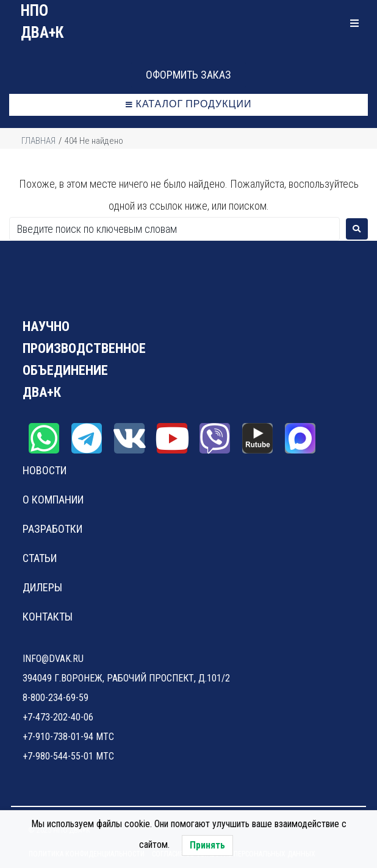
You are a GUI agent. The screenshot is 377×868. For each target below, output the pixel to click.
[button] (188, 75)
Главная (38, 141)
